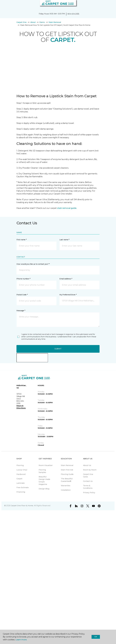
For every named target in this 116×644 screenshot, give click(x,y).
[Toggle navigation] (3, 5)
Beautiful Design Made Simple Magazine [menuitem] (44, 481)
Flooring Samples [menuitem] (42, 471)
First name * (22, 240)
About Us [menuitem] (87, 465)
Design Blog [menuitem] (44, 489)
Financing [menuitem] (21, 492)
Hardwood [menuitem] (21, 474)
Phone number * (23, 279)
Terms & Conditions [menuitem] (88, 487)
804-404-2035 (73, 14)
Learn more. (21, 640)
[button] (107, 5)
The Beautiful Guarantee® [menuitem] (67, 480)
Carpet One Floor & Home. (22, 506)
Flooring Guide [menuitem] (67, 474)
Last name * (64, 240)
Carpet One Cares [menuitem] (88, 475)
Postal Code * (22, 295)
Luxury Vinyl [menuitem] (22, 470)
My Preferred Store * (68, 295)
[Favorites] (110, 5)
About (33, 22)
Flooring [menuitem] (20, 465)
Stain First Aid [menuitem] (67, 470)
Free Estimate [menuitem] (23, 488)
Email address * (66, 279)
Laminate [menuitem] (21, 483)
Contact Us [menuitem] (88, 481)
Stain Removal (55, 22)
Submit (58, 349)
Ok (96, 637)
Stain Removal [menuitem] (67, 465)
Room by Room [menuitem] (90, 470)
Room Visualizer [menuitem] (46, 465)
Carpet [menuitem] (19, 479)
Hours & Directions (21, 407)
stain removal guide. (67, 208)
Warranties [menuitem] (66, 486)
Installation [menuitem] (66, 490)
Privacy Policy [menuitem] (89, 493)
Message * (21, 311)
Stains (42, 22)
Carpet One (21, 22)
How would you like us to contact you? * (33, 264)
